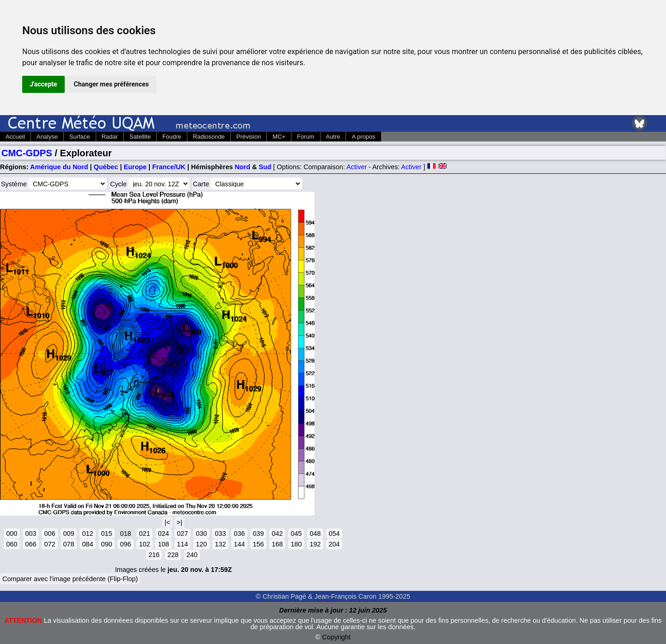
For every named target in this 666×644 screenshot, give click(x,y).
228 (173, 555)
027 (182, 534)
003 (31, 534)
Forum (305, 137)
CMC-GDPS (27, 153)
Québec (106, 167)
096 (125, 544)
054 (334, 534)
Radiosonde (209, 137)
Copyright (337, 637)
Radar (110, 137)
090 (106, 544)
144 (239, 544)
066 (31, 544)
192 (315, 544)
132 (220, 544)
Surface (80, 137)
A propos (363, 137)
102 (144, 544)
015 (106, 534)
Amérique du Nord (59, 167)
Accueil (15, 137)
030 (201, 534)
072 (49, 544)
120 (201, 544)
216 (154, 555)
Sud (265, 167)
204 (334, 544)
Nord (242, 167)
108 (163, 544)
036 (239, 534)
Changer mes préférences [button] (111, 84)
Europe (135, 167)
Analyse (47, 137)
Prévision (249, 137)
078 (68, 544)
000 (12, 534)
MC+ (279, 137)
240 (192, 555)
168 (277, 544)
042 (277, 534)
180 (296, 544)
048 (315, 534)
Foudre (172, 137)
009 (68, 534)
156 (258, 544)
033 (220, 534)
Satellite (140, 137)
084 (87, 544)
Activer (357, 167)
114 (182, 544)
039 (258, 534)
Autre (333, 137)
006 (49, 534)
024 (163, 534)
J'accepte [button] (43, 84)
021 (144, 534)
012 (87, 534)
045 (296, 534)
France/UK (169, 167)
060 (12, 544)
